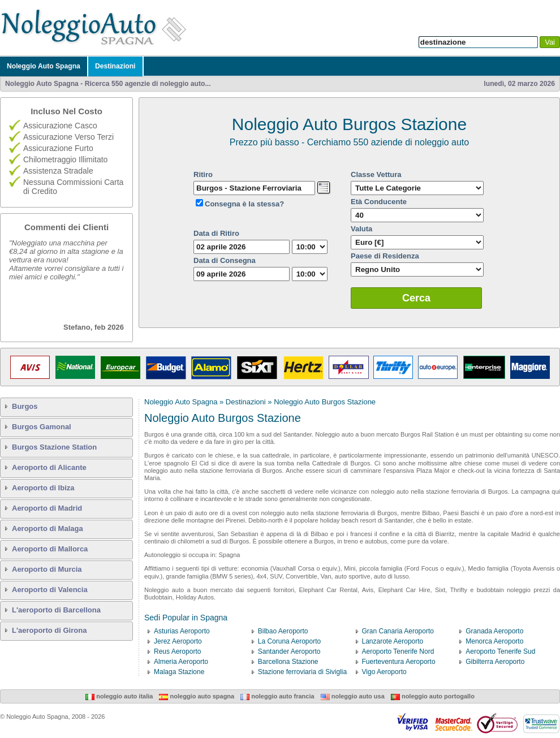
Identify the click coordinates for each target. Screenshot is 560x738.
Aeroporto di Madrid (47, 508)
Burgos (25, 406)
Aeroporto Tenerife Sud (500, 651)
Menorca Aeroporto (494, 641)
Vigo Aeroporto (384, 672)
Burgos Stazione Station (54, 447)
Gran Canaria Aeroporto (398, 631)
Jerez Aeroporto (178, 641)
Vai (550, 42)
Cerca (416, 298)
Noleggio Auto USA (353, 696)
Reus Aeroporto (177, 651)
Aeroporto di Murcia (47, 569)
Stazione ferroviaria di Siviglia (302, 672)
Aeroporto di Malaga (48, 528)
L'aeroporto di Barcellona (56, 610)
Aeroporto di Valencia (50, 590)
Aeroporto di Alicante (49, 467)
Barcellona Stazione (288, 662)
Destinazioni (115, 66)
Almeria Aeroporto (181, 662)
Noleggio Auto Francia (277, 696)
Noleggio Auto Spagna (44, 66)
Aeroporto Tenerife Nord (398, 651)
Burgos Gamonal (42, 427)
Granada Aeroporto (494, 631)
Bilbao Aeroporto (283, 631)
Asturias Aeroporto (182, 631)
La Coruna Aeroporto (289, 641)
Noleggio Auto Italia (119, 696)
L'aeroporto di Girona (49, 630)
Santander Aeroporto (289, 651)
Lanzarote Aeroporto (393, 641)
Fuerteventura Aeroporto (399, 662)
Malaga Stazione (179, 672)
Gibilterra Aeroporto (495, 662)
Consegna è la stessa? (244, 204)
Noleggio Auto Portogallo (433, 696)
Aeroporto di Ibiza (43, 488)
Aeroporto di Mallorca (50, 549)
